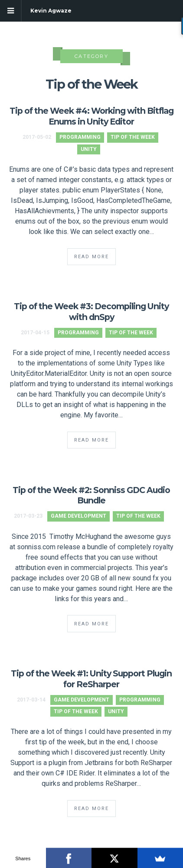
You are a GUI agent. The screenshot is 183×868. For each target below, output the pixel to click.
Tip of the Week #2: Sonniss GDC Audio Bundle (91, 495)
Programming (80, 137)
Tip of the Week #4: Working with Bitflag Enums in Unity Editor (91, 116)
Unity (89, 149)
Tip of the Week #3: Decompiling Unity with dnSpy (91, 312)
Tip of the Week (133, 137)
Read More (91, 257)
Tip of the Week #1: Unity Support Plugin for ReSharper (91, 679)
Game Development (78, 516)
